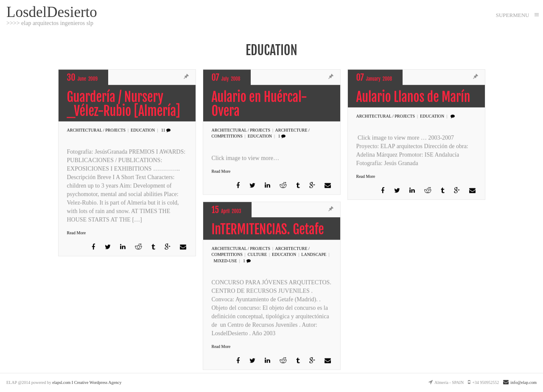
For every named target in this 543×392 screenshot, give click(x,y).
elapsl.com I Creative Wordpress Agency (87, 382)
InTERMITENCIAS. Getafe (268, 230)
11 (166, 130)
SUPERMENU (513, 15)
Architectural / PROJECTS (97, 130)
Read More (77, 233)
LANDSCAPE (314, 255)
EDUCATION (143, 130)
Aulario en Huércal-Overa (259, 104)
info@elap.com (520, 382)
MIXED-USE (225, 261)
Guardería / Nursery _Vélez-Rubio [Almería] (124, 104)
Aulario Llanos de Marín (413, 97)
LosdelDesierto (52, 12)
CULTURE (257, 255)
